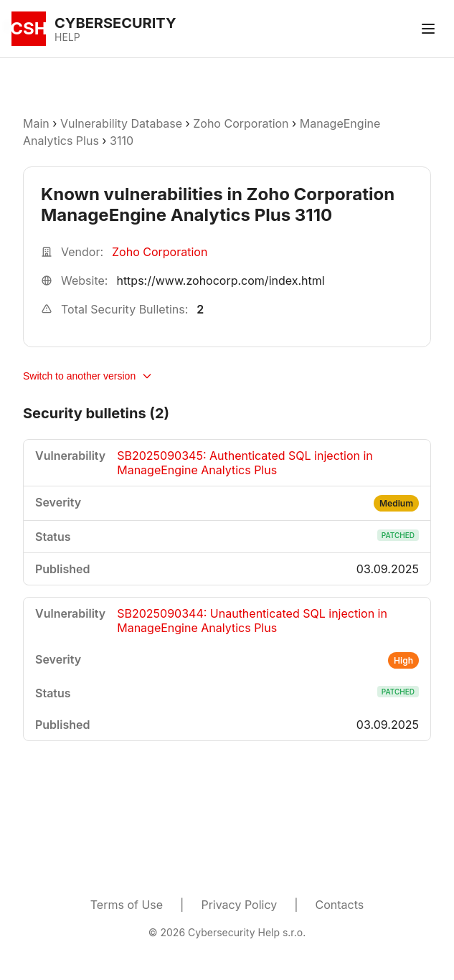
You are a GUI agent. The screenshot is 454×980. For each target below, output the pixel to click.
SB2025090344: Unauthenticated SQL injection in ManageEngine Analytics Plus (252, 621)
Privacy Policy (239, 905)
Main (36, 123)
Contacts (340, 905)
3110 (122, 141)
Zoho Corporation (241, 123)
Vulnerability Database (121, 123)
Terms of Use (127, 905)
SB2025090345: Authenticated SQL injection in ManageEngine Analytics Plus (245, 463)
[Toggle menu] (428, 29)
